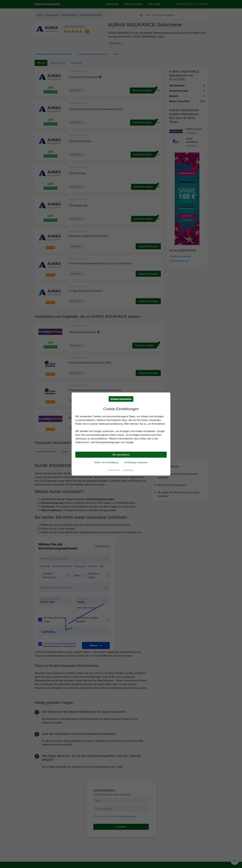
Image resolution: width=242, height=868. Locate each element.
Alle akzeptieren (121, 455)
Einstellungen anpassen (136, 462)
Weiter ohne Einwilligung (106, 462)
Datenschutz (114, 470)
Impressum (128, 470)
